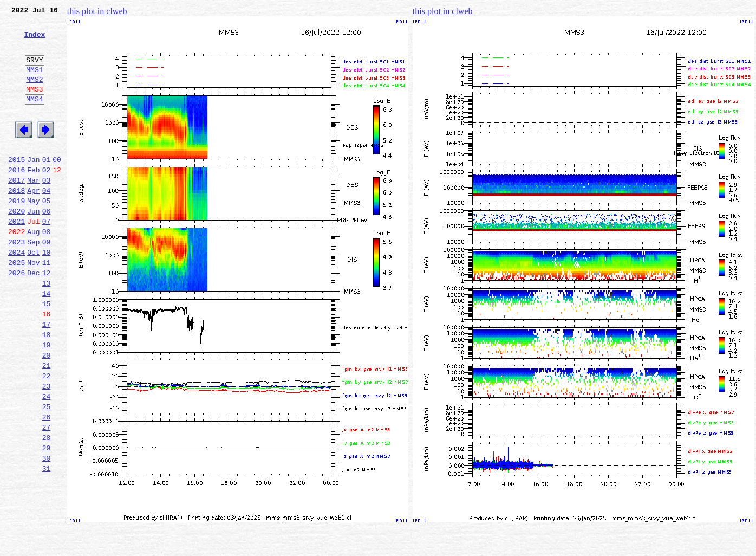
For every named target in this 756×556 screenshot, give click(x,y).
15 (47, 352)
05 (47, 233)
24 (47, 460)
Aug (33, 269)
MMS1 (34, 82)
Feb (33, 197)
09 (47, 281)
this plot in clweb (97, 11)
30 (47, 531)
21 (47, 424)
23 (47, 448)
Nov (33, 305)
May (33, 233)
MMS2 (34, 94)
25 (47, 471)
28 (47, 507)
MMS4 (34, 117)
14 (47, 340)
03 (47, 209)
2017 (17, 209)
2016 (17, 197)
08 (47, 269)
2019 (17, 233)
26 (47, 483)
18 (47, 388)
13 (47, 328)
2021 (17, 257)
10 (47, 293)
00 (57, 185)
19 (47, 400)
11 (47, 305)
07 (47, 257)
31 (47, 543)
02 (47, 197)
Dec (33, 316)
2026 (17, 316)
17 (47, 376)
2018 (17, 221)
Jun (33, 245)
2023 (17, 281)
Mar (33, 209)
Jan (33, 185)
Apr (33, 221)
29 (47, 519)
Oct (33, 293)
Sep (33, 281)
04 (47, 221)
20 (47, 412)
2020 (17, 245)
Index (34, 41)
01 (47, 185)
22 (47, 436)
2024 (17, 293)
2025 (17, 305)
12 (47, 316)
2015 (17, 185)
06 (47, 245)
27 (47, 495)
